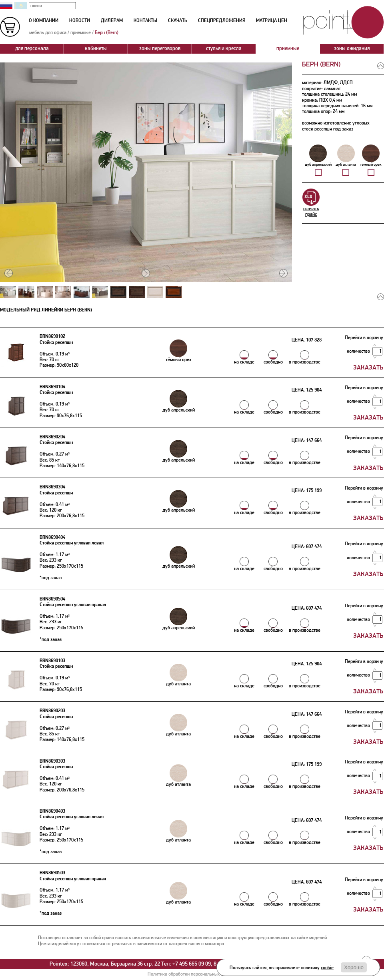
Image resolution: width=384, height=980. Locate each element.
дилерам (112, 21)
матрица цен (272, 21)
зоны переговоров (160, 48)
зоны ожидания (352, 48)
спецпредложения (222, 21)
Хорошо (354, 967)
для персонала (32, 48)
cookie (327, 968)
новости (80, 21)
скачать (178, 21)
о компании (44, 21)
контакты (145, 21)
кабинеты (96, 48)
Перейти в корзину (364, 338)
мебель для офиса (48, 33)
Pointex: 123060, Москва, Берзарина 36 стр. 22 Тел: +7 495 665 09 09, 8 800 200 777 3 (149, 964)
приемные (81, 33)
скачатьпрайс (311, 203)
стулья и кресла (224, 48)
